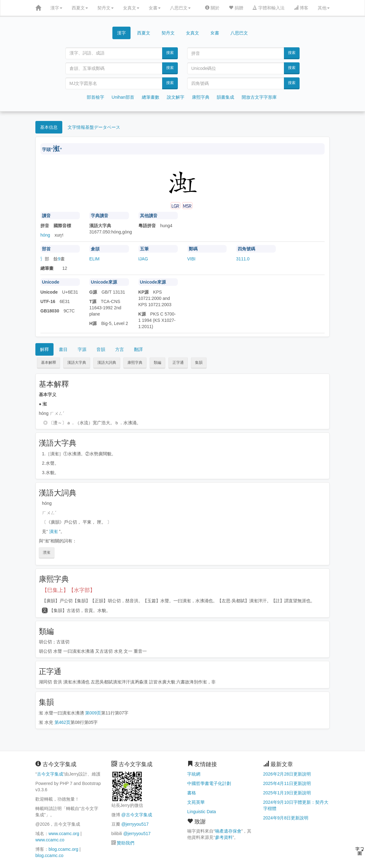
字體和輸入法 (269, 8)
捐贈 (236, 8)
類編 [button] (157, 363)
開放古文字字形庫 (259, 97)
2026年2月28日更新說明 (287, 774)
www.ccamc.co (50, 840)
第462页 (62, 722)
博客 (301, 8)
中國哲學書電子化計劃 (209, 783)
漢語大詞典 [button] (107, 363)
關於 (212, 8)
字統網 (194, 774)
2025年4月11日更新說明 (287, 783)
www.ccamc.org (64, 834)
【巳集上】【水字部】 (69, 590)
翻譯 (138, 349)
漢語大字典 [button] (77, 363)
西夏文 (80, 8)
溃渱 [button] (47, 552)
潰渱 (54, 531)
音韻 (101, 349)
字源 (82, 349)
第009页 (93, 713)
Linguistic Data (202, 812)
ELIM (94, 259)
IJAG (143, 259)
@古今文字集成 (136, 815)
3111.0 (243, 259)
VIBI (191, 259)
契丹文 (105, 8)
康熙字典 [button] (135, 363)
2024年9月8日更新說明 (286, 818)
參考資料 (224, 837)
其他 (324, 8)
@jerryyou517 (135, 824)
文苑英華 (196, 802)
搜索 (170, 53)
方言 (120, 349)
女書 (155, 8)
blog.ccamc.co (49, 855)
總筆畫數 (151, 97)
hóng (45, 235)
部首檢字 (95, 97)
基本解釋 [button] (49, 363)
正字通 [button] (178, 363)
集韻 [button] (199, 363)
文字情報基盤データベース (94, 127)
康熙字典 (201, 97)
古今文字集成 (50, 774)
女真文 (131, 8)
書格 (192, 793)
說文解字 (176, 97)
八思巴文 (180, 8)
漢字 (56, 8)
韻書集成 (225, 97)
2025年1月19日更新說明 (287, 793)
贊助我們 (126, 843)
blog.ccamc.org (63, 849)
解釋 (44, 349)
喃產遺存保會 (228, 831)
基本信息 (49, 127)
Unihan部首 (123, 97)
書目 (63, 349)
